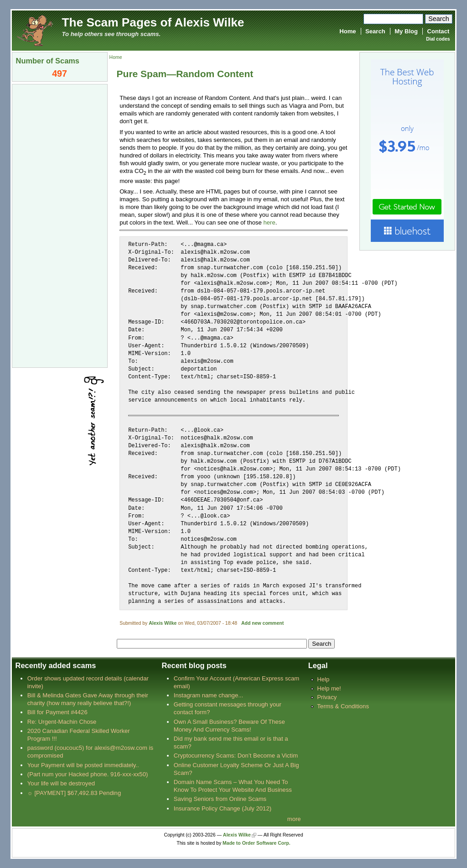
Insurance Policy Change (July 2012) (223, 808)
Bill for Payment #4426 (57, 712)
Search (375, 31)
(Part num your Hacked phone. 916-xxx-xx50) (88, 774)
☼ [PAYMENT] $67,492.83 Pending (74, 793)
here (269, 222)
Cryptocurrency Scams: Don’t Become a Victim (236, 756)
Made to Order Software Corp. (257, 843)
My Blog (406, 31)
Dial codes (438, 39)
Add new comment (262, 623)
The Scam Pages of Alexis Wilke (153, 22)
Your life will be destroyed (61, 783)
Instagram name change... (208, 695)
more (294, 819)
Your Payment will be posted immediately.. (83, 765)
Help (323, 679)
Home (348, 31)
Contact (438, 31)
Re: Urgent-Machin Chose (62, 722)
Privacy (327, 697)
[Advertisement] (60, 225)
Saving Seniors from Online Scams (220, 799)
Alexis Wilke (163, 623)
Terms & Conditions (343, 706)
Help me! (329, 688)
